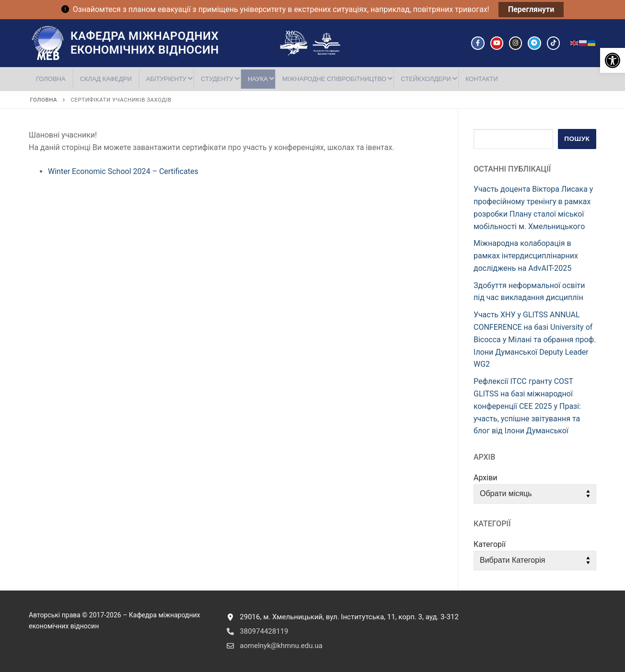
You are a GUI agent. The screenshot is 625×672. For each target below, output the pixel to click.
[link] (613, 60)
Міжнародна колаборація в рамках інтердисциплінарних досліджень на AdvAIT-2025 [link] (526, 256)
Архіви (486, 478)
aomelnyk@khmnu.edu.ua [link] (273, 646)
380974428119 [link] (255, 631)
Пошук (577, 139)
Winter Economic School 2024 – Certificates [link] (123, 171)
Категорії (490, 544)
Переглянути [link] (531, 9)
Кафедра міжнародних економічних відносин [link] (145, 43)
